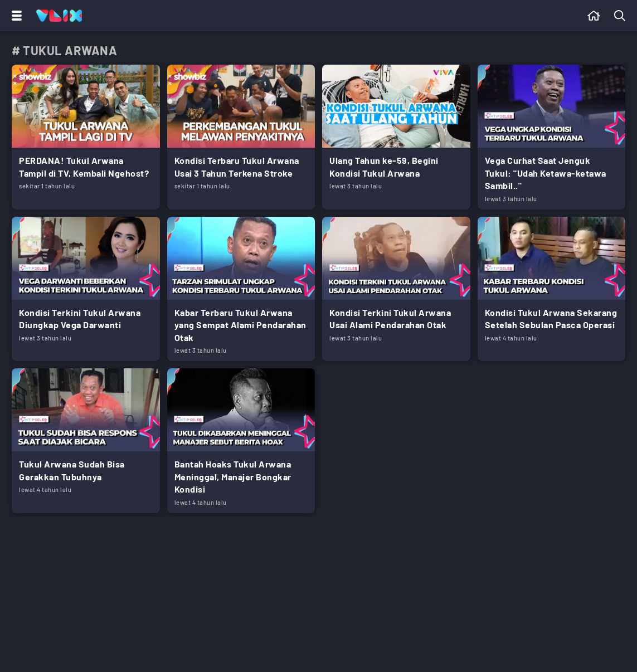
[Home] (59, 16)
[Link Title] (86, 137)
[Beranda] (594, 16)
